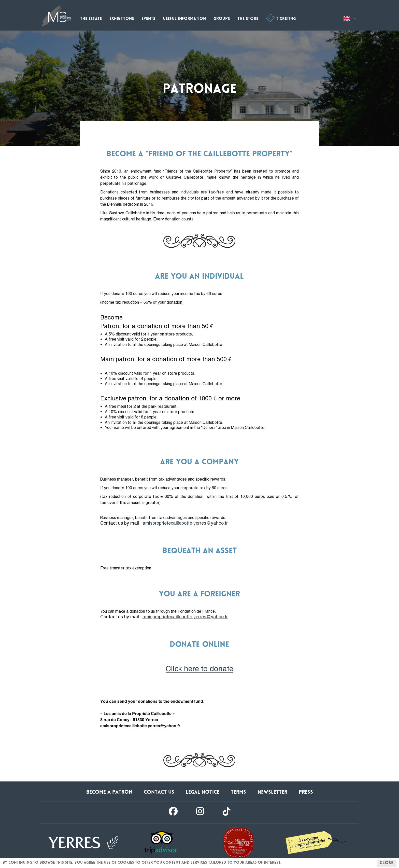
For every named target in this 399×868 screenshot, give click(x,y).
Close (387, 863)
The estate (91, 19)
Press (306, 793)
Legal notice (203, 793)
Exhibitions (122, 19)
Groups (222, 19)
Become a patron (109, 793)
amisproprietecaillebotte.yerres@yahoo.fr (185, 523)
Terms (238, 793)
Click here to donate (199, 669)
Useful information (184, 19)
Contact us (159, 793)
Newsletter (272, 793)
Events (148, 19)
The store (248, 19)
